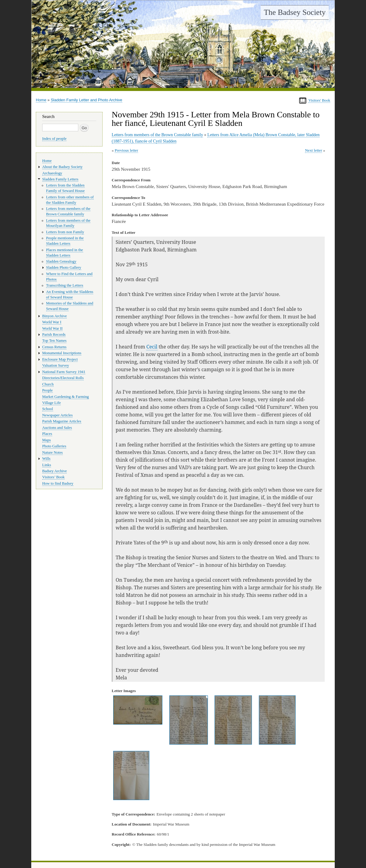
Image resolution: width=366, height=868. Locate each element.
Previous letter (126, 150)
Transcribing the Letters (65, 285)
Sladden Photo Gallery (64, 267)
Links (47, 465)
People (47, 390)
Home (41, 100)
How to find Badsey (58, 483)
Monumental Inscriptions (62, 353)
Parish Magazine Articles (62, 421)
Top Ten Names (54, 341)
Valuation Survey (56, 365)
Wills (46, 459)
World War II (52, 328)
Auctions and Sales (57, 428)
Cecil (152, 347)
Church (48, 384)
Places (47, 434)
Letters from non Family (65, 232)
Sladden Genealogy (61, 261)
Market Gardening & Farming (66, 397)
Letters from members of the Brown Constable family (157, 135)
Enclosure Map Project (60, 359)
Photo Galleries (54, 446)
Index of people (54, 139)
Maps (46, 440)
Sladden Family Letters (60, 179)
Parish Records (54, 335)
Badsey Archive (54, 471)
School (48, 409)
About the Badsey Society (62, 167)
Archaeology (52, 173)
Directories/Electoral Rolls (63, 378)
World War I (52, 322)
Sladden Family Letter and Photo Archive (86, 100)
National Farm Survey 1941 (64, 372)
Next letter (314, 150)
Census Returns (54, 347)
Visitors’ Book (53, 477)
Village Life (51, 403)
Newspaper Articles (57, 415)
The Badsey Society (295, 12)
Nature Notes (53, 453)
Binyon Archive (54, 316)
